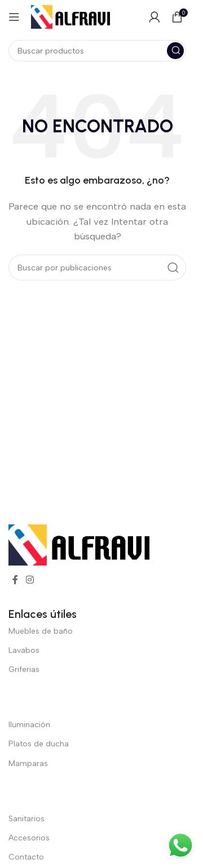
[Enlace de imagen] (79, 544)
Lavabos (24, 650)
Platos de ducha (39, 744)
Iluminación (29, 725)
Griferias (24, 669)
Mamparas (28, 764)
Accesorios (29, 838)
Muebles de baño (41, 631)
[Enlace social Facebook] (15, 580)
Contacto (26, 857)
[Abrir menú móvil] (14, 17)
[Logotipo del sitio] (70, 16)
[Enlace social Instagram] (30, 580)
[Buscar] (97, 51)
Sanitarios (27, 819)
